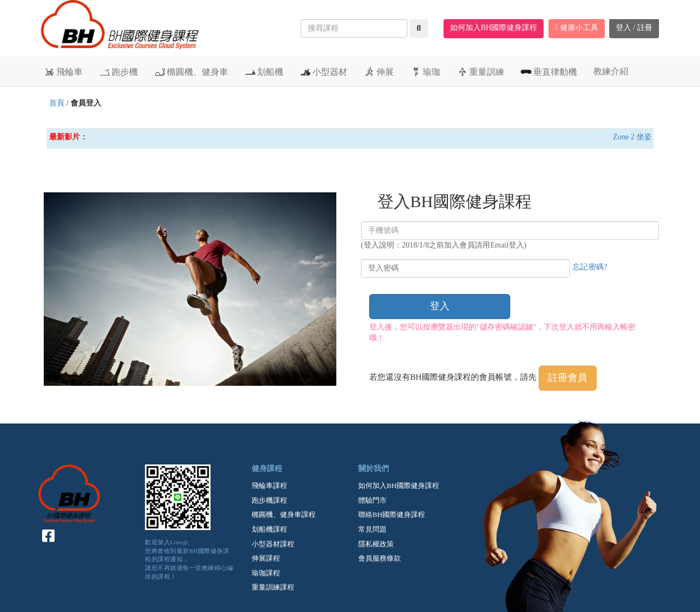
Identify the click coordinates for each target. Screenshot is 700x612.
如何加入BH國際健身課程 (494, 28)
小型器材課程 (273, 544)
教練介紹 (611, 71)
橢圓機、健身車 (191, 72)
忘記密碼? (590, 267)
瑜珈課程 (266, 573)
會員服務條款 (380, 558)
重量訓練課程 (273, 587)
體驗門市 (372, 500)
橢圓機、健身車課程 (284, 514)
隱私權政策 (376, 544)
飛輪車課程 (269, 486)
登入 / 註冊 (634, 28)
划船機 (264, 72)
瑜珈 (425, 72)
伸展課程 (266, 558)
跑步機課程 (269, 500)
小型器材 (323, 72)
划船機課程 (269, 529)
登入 (440, 306)
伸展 (379, 72)
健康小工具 (577, 28)
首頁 (57, 103)
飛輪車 (63, 72)
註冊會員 (568, 378)
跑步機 (118, 72)
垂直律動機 (549, 72)
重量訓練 (480, 72)
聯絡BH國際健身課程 (392, 514)
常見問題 (372, 529)
